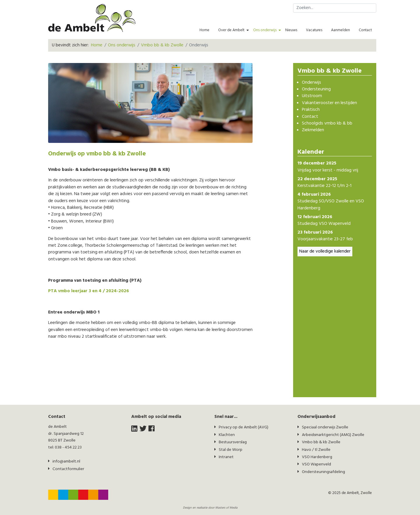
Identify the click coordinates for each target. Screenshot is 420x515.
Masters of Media (226, 508)
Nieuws (291, 30)
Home (204, 30)
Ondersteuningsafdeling (323, 472)
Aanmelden (341, 30)
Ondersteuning (316, 89)
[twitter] (143, 429)
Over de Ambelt (231, 30)
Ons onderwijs (265, 30)
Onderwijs (311, 83)
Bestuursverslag (233, 442)
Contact (365, 30)
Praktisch (311, 110)
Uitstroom (312, 96)
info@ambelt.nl (66, 461)
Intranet (226, 457)
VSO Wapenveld (316, 464)
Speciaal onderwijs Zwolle (325, 427)
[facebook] (152, 429)
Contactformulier (68, 469)
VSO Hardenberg (317, 457)
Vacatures (314, 30)
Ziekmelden (313, 130)
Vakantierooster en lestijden (329, 103)
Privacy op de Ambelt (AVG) (244, 427)
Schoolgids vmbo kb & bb (327, 124)
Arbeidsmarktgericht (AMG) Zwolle (333, 435)
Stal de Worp (231, 450)
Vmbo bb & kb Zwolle (321, 442)
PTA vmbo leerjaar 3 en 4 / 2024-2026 (89, 291)
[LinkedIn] (134, 429)
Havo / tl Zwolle (316, 450)
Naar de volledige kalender (325, 252)
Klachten (227, 435)
